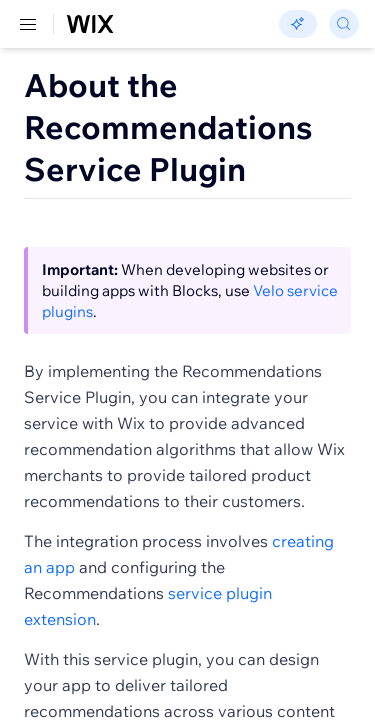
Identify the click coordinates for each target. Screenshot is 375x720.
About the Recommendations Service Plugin (168, 127)
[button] (51, 240)
